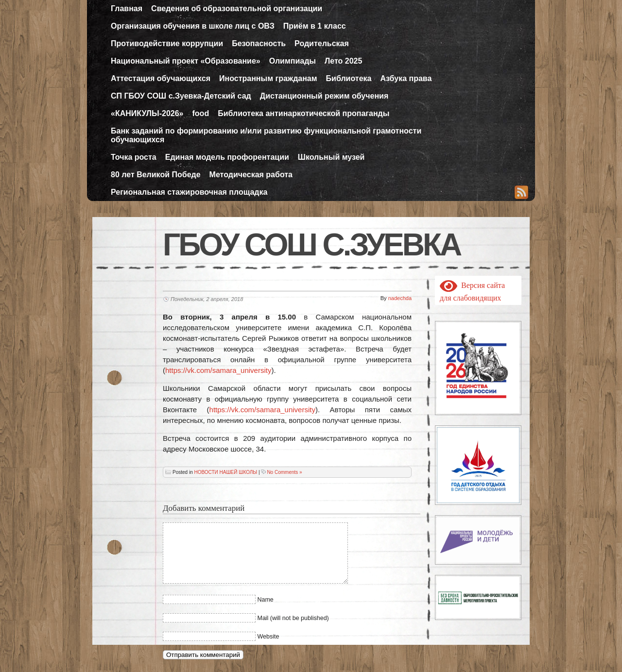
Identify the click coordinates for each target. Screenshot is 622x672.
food (201, 113)
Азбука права (406, 78)
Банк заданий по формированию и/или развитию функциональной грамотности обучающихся (266, 135)
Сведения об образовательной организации (237, 8)
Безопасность (259, 43)
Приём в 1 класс (315, 26)
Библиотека (349, 78)
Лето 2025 (343, 61)
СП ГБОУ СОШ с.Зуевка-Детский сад (181, 96)
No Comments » (284, 472)
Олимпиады (293, 61)
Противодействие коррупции (167, 43)
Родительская (322, 43)
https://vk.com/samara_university (218, 370)
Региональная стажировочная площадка (189, 192)
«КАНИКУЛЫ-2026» (147, 113)
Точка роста (134, 157)
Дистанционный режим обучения (324, 96)
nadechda (400, 298)
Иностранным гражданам (268, 78)
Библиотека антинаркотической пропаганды (303, 113)
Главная (127, 8)
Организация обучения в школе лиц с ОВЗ (193, 26)
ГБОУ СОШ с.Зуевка (311, 245)
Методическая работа (251, 175)
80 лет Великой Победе (156, 175)
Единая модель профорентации (227, 157)
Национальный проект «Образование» (186, 61)
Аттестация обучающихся (161, 78)
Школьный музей (331, 157)
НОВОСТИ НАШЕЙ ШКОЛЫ (225, 472)
